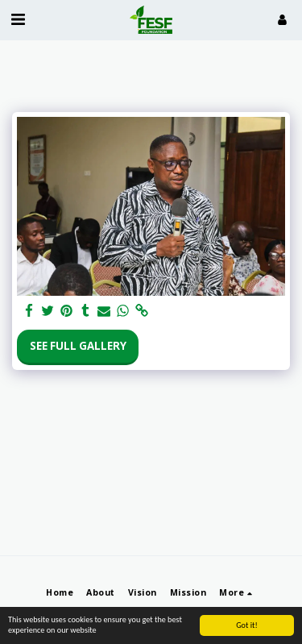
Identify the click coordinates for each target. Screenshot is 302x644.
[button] (18, 19)
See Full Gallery (78, 346)
